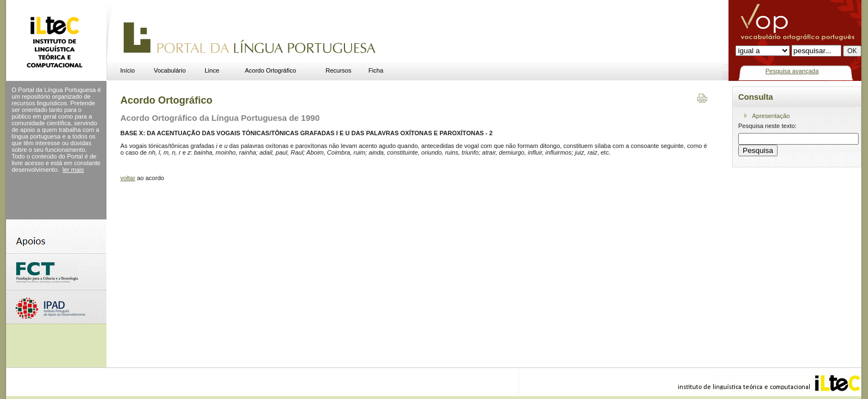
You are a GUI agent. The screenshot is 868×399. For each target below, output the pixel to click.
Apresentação (771, 116)
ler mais (73, 170)
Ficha (376, 70)
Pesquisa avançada (792, 71)
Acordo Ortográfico (271, 70)
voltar (128, 178)
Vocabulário (170, 70)
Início (128, 70)
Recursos (338, 70)
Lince (212, 70)
